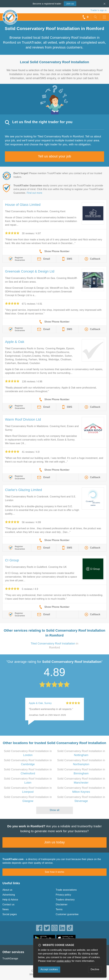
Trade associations (66, 890)
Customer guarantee (67, 914)
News (6, 909)
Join (70, 4)
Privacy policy (64, 895)
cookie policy (64, 961)
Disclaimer (62, 904)
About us (7, 890)
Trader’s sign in (99, 10)
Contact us (8, 904)
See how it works (54, 872)
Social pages (10, 914)
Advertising (9, 895)
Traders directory (65, 900)
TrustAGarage (10, 959)
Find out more (34, 193)
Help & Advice (10, 900)
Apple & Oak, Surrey (40, 703)
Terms (59, 909)
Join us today (54, 842)
